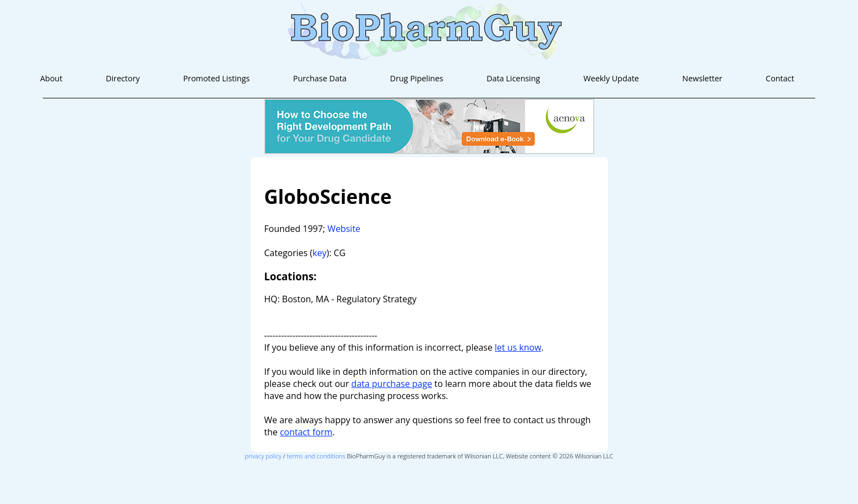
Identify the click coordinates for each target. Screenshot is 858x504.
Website (344, 229)
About (51, 78)
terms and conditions (316, 456)
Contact (780, 78)
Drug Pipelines (416, 78)
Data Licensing (513, 78)
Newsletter (702, 78)
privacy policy (263, 456)
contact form (306, 432)
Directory (123, 78)
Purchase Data (320, 78)
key (320, 253)
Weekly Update (611, 78)
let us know (518, 347)
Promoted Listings (216, 78)
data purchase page (392, 384)
